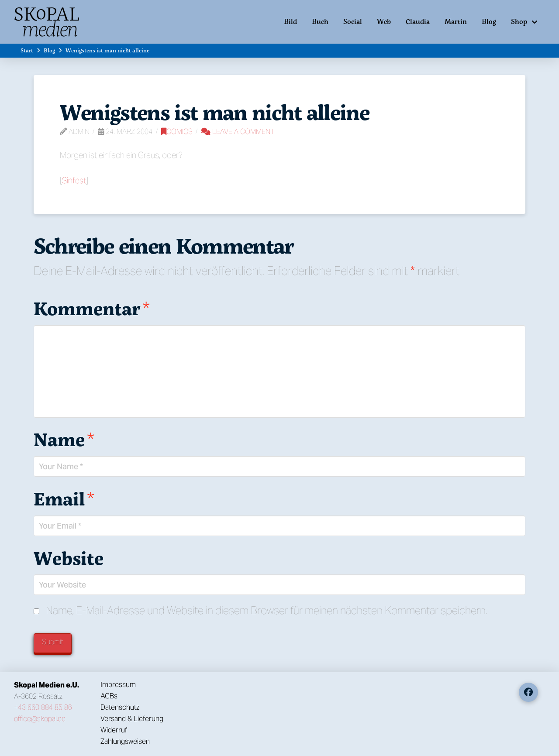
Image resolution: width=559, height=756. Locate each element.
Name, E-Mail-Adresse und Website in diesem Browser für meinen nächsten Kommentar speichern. (267, 610)
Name (64, 439)
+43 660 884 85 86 (43, 707)
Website (69, 558)
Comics (177, 132)
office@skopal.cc (40, 719)
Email (64, 498)
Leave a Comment (238, 132)
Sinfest (74, 180)
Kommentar (92, 308)
